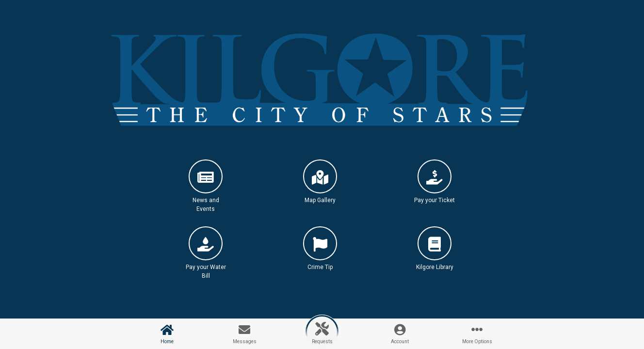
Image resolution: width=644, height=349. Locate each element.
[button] (206, 190)
